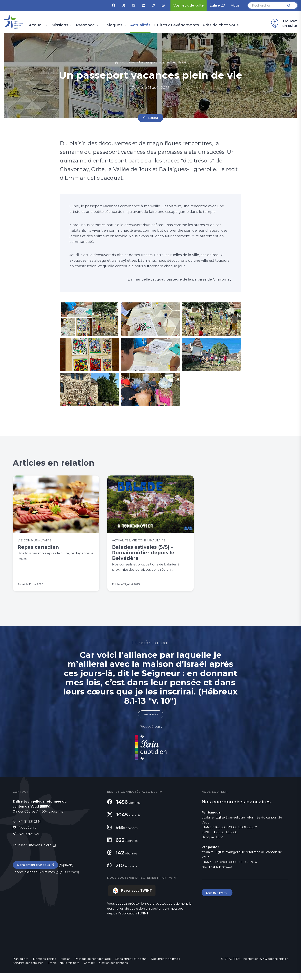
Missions (60, 25)
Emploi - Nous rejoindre (64, 970)
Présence (85, 25)
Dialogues (112, 25)
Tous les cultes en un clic (32, 853)
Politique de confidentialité (93, 966)
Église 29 (217, 5)
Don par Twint (218, 900)
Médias (65, 966)
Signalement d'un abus (35, 873)
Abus (235, 5)
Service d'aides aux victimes (34, 880)
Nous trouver (29, 841)
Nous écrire (28, 835)
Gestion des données (113, 970)
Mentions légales (44, 966)
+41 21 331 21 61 (30, 828)
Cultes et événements (177, 25)
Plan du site (21, 966)
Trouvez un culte (284, 24)
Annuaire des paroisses (28, 970)
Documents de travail (165, 966)
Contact (89, 970)
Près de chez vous (221, 25)
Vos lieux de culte (189, 5)
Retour (153, 118)
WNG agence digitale (274, 966)
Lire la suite (150, 721)
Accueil (36, 25)
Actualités (140, 25)
